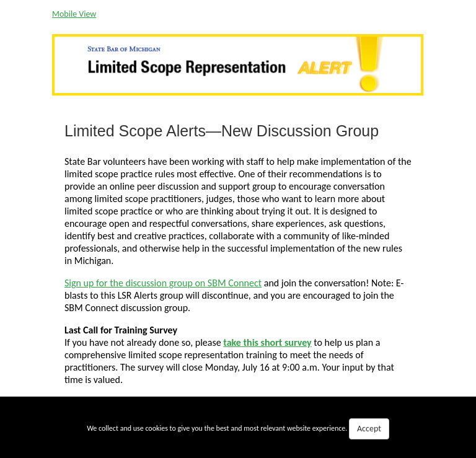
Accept (369, 429)
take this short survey (267, 342)
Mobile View (74, 14)
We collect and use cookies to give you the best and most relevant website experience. (238, 429)
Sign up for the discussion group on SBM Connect (163, 283)
